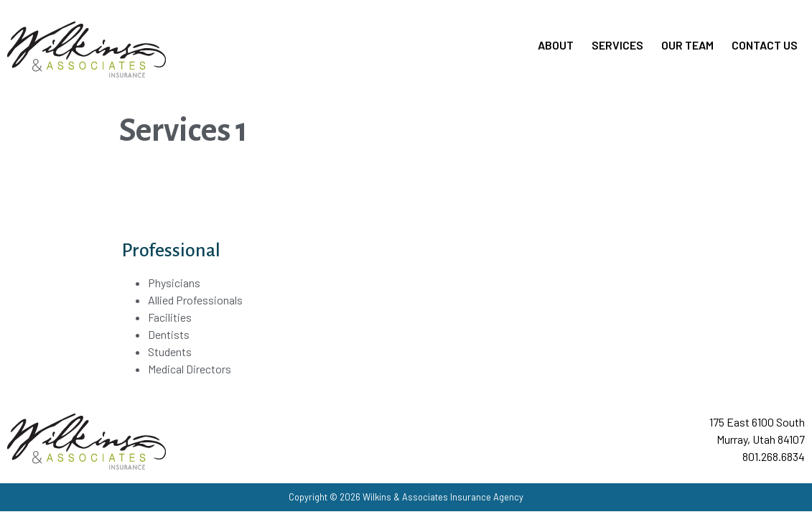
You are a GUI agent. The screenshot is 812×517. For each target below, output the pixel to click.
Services (617, 45)
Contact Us (765, 45)
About (556, 45)
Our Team (687, 45)
